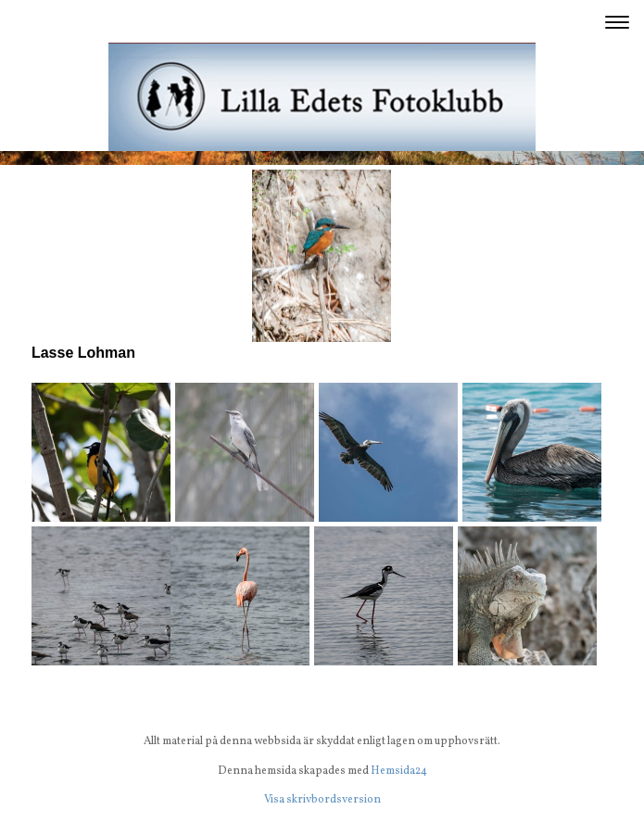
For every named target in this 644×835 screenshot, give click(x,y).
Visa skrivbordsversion (322, 800)
